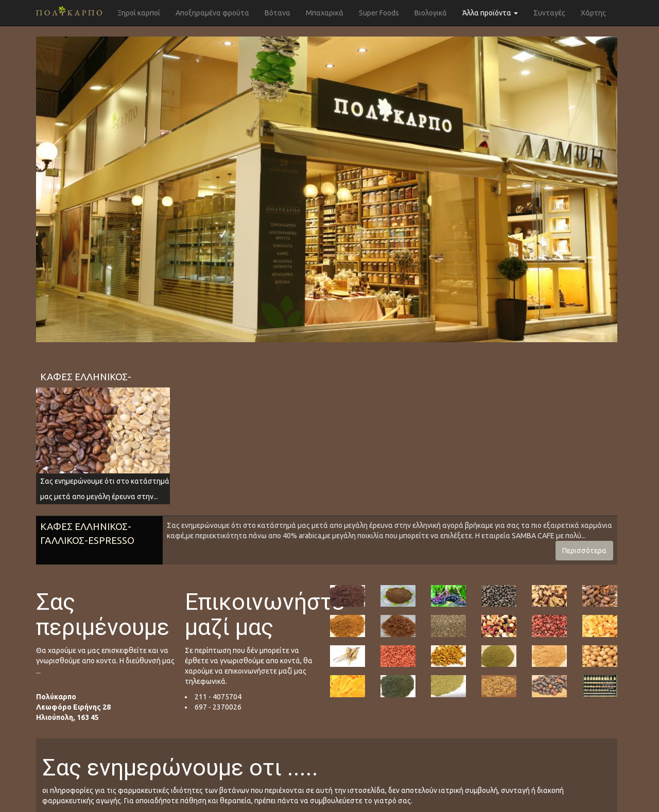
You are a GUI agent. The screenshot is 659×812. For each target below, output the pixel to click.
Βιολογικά (431, 13)
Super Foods (379, 13)
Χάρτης (593, 13)
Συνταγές (549, 13)
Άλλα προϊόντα (490, 13)
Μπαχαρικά (325, 13)
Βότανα (278, 13)
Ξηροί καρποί (139, 13)
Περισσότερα (584, 551)
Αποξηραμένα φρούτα (212, 13)
